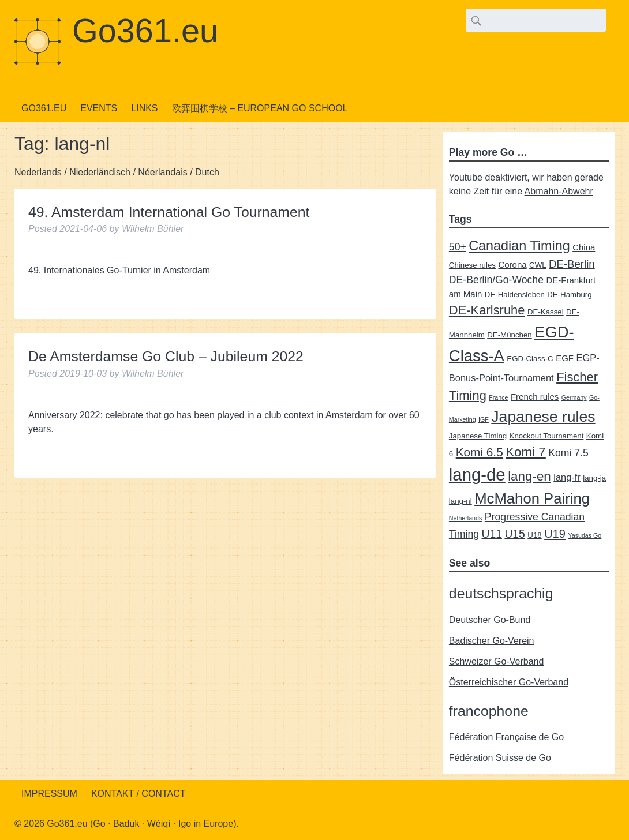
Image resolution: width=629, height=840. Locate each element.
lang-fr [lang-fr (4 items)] (567, 477)
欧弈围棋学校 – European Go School (260, 108)
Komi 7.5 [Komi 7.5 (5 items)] (568, 453)
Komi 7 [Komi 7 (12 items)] (526, 452)
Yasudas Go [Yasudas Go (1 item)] (585, 535)
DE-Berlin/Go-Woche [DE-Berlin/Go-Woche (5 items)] (496, 280)
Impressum (49, 794)
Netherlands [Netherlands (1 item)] (465, 518)
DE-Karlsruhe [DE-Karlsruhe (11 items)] (487, 310)
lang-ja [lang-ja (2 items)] (594, 478)
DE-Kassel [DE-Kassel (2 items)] (546, 312)
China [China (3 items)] (584, 247)
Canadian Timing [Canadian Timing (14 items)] (519, 246)
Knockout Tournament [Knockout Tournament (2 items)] (547, 436)
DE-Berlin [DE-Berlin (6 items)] (572, 264)
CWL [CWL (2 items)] (538, 265)
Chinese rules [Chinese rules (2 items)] (472, 265)
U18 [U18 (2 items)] (534, 535)
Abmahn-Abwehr (559, 191)
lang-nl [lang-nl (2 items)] (460, 501)
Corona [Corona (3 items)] (512, 265)
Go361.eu (145, 31)
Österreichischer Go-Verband (509, 682)
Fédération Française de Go (506, 737)
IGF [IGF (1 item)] (484, 419)
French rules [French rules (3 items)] (535, 397)
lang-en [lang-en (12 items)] (529, 476)
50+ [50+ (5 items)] (458, 247)
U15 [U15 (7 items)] (514, 534)
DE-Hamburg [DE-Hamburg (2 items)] (569, 295)
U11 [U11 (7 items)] (491, 534)
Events (99, 108)
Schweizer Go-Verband (497, 661)
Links (144, 108)
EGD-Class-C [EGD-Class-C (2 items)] (530, 359)
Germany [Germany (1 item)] (574, 397)
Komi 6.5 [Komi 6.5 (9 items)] (480, 452)
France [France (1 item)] (498, 397)
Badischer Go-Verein (492, 641)
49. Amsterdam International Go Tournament (169, 212)
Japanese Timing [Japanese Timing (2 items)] (478, 436)
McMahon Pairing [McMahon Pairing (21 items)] (532, 498)
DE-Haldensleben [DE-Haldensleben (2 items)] (515, 295)
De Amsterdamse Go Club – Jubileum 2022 (166, 356)
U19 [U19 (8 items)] (555, 534)
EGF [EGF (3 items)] (565, 358)
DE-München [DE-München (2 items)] (509, 335)
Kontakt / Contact (138, 794)
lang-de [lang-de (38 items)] (477, 475)
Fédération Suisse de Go (500, 758)
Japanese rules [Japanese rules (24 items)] (543, 417)
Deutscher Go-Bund (490, 620)
